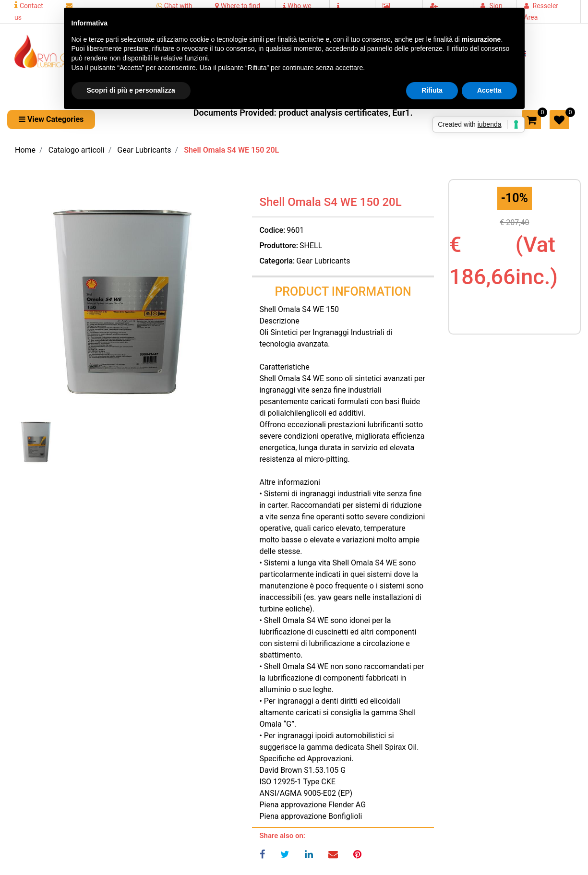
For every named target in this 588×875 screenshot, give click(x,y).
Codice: (272, 230)
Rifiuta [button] (432, 90)
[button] (51, 120)
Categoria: (277, 261)
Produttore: (279, 246)
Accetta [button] (489, 90)
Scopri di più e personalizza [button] (131, 90)
